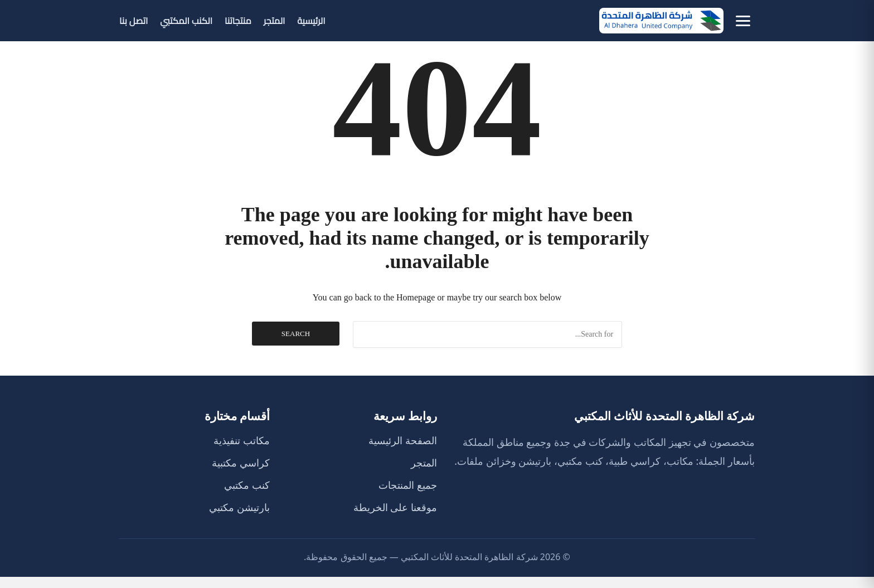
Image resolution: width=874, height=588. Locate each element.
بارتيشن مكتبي (239, 507)
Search (296, 334)
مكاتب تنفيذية (242, 440)
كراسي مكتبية (241, 463)
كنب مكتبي (247, 485)
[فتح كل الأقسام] (743, 21)
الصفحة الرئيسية (403, 440)
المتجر (275, 21)
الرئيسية (311, 21)
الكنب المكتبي (186, 21)
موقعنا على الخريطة (395, 507)
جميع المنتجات (408, 485)
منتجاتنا (238, 21)
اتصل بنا (133, 21)
